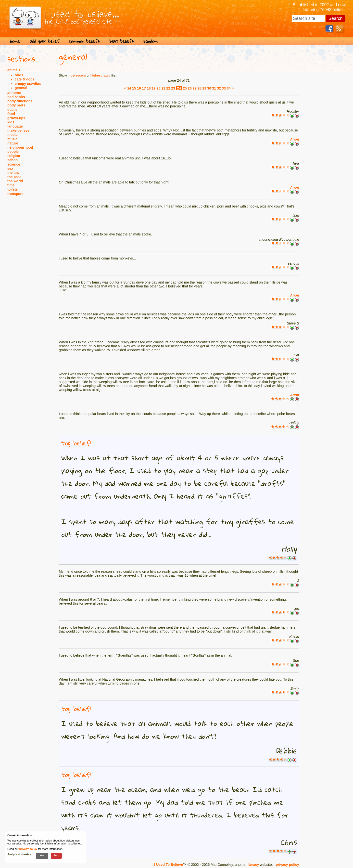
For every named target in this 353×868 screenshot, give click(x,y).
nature (13, 143)
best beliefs (121, 41)
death (12, 110)
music (12, 139)
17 (144, 88)
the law (13, 173)
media (12, 135)
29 (204, 88)
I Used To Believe (169, 865)
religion (14, 156)
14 (129, 88)
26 (190, 88)
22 (168, 88)
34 (229, 88)
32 (219, 88)
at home (14, 93)
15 (134, 88)
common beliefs (84, 41)
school (13, 160)
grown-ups (16, 118)
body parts (16, 105)
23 (173, 88)
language (15, 126)
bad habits (16, 97)
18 (149, 88)
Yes (42, 855)
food (11, 114)
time (11, 185)
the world (15, 181)
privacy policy (287, 865)
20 (159, 88)
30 (209, 88)
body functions (20, 101)
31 (214, 88)
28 (200, 88)
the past (14, 177)
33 (224, 88)
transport (15, 194)
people (13, 152)
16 (139, 88)
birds (19, 75)
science (14, 164)
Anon (295, 139)
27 (195, 88)
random (151, 41)
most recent (77, 75)
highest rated (101, 75)
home (15, 41)
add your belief (44, 41)
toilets (13, 189)
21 (163, 88)
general (21, 88)
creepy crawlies (28, 84)
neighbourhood (20, 147)
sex (10, 168)
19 (154, 88)
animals (14, 70)
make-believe (18, 130)
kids (11, 122)
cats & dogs (25, 79)
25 (185, 88)
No (56, 855)
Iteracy (253, 865)
